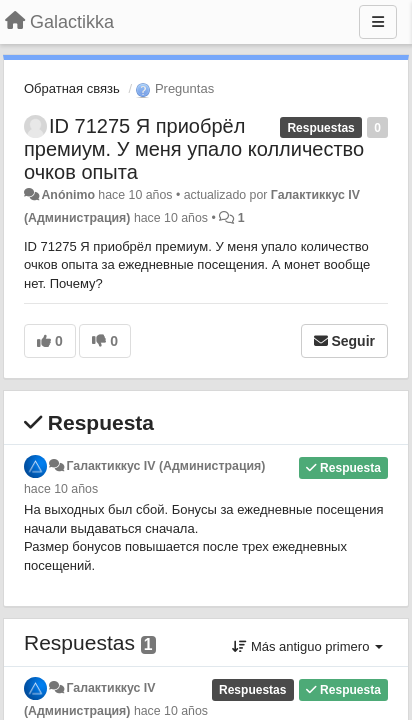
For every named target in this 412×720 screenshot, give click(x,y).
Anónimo (67, 195)
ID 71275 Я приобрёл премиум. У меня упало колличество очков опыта (194, 149)
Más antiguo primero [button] (307, 646)
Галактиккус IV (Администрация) (165, 466)
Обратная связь (72, 88)
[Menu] (378, 22)
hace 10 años (61, 489)
